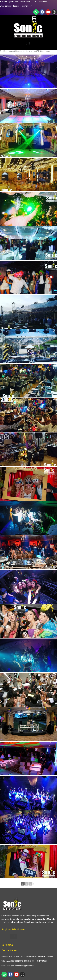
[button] (28, 44)
